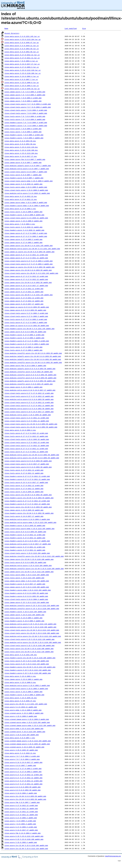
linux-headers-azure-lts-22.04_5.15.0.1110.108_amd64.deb (30, 658)
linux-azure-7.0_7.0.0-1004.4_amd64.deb (22, 759)
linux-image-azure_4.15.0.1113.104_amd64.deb (24, 615)
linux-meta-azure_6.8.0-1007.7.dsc (20, 738)
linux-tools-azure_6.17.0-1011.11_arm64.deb (24, 470)
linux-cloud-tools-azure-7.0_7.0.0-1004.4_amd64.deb (28, 107)
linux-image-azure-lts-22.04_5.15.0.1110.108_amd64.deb (29, 559)
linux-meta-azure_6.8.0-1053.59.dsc (20, 141)
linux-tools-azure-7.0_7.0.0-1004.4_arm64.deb (25, 116)
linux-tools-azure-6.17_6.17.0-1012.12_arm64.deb (26, 433)
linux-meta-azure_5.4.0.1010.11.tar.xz (22, 46)
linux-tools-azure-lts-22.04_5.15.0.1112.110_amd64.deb (29, 652)
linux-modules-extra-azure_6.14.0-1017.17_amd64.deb (28, 544)
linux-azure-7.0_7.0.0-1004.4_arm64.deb (22, 756)
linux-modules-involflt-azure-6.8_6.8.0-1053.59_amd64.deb (30, 378)
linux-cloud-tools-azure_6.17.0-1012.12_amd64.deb (27, 445)
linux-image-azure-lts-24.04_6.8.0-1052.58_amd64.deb (28, 282)
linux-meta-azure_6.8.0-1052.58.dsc (20, 144)
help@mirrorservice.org (113, 856)
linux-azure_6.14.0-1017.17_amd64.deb (21, 830)
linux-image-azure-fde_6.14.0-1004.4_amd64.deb (25, 365)
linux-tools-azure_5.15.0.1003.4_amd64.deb (23, 692)
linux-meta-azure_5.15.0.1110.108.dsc (21, 150)
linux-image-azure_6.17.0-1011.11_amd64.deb (24, 292)
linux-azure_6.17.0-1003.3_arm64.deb (21, 827)
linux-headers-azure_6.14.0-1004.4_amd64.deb (24, 621)
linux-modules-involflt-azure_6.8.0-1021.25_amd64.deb (29, 384)
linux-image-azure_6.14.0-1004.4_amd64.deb (23, 387)
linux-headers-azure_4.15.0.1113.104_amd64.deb (25, 612)
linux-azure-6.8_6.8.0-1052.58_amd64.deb (23, 790)
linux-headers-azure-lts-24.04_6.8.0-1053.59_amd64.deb (29, 498)
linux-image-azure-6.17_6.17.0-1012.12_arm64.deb (26, 276)
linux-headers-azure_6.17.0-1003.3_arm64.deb (24, 335)
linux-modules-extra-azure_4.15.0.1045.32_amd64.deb (28, 415)
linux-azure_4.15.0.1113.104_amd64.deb (22, 735)
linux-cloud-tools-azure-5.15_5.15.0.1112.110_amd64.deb (29, 639)
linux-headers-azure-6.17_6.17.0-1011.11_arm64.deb (27, 476)
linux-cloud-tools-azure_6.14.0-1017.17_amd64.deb (27, 464)
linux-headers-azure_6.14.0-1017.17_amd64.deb (25, 584)
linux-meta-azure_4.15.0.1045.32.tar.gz (22, 89)
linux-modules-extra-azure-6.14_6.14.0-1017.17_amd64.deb (30, 390)
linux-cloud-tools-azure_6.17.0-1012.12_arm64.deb (27, 442)
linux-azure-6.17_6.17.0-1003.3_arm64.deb (23, 768)
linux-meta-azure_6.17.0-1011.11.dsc (21, 199)
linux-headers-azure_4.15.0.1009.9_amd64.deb (24, 215)
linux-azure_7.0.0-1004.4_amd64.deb (20, 824)
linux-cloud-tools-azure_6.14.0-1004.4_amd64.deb (26, 599)
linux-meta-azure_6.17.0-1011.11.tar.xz (22, 58)
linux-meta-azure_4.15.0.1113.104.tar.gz (23, 39)
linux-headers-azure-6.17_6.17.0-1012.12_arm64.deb (27, 501)
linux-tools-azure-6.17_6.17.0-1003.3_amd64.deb (26, 322)
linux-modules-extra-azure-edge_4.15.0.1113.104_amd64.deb (30, 522)
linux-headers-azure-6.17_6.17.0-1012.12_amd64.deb (27, 504)
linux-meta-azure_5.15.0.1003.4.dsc (20, 676)
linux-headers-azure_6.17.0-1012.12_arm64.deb (25, 535)
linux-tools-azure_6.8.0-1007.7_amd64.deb (23, 175)
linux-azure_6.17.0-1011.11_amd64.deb (21, 815)
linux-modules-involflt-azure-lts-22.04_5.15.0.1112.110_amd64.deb (34, 556)
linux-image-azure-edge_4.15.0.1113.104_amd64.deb (27, 581)
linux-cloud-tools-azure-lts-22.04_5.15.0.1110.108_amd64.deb (32, 633)
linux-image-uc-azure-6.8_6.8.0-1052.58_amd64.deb (27, 325)
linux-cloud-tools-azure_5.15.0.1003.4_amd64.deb (26, 689)
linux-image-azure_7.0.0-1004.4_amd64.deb (23, 101)
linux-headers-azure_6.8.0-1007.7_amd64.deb (24, 178)
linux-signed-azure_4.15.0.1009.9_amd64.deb (24, 713)
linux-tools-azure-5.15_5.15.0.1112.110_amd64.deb (27, 664)
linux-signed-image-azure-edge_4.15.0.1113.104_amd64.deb (30, 725)
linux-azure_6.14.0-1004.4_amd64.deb (21, 793)
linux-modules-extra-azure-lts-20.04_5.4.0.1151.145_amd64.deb (32, 249)
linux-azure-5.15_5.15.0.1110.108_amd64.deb (24, 839)
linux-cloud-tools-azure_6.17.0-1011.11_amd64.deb (27, 421)
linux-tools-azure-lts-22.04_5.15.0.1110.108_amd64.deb (29, 649)
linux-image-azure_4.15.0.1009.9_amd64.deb (23, 221)
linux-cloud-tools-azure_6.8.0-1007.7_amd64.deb (26, 172)
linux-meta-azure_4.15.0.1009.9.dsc (20, 682)
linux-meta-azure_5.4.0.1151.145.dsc (21, 655)
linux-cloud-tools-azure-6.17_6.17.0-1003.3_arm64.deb (29, 261)
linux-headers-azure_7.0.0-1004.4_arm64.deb (24, 135)
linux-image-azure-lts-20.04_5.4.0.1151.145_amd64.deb (29, 246)
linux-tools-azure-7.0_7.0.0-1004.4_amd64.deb (25, 119)
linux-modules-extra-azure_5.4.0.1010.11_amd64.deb (27, 193)
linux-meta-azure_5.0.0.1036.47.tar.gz (22, 42)
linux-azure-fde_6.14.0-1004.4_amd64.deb (23, 833)
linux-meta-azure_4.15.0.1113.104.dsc (21, 153)
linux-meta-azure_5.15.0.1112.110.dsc (21, 147)
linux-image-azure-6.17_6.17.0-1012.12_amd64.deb (26, 279)
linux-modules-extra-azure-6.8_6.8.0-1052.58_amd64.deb (29, 409)
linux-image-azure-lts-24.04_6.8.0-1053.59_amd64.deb (28, 270)
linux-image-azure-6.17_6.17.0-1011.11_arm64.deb (26, 255)
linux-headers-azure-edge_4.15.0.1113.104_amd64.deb (28, 590)
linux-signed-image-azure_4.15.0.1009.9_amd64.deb (27, 719)
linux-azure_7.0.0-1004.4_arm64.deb (20, 821)
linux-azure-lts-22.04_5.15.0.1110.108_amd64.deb (26, 845)
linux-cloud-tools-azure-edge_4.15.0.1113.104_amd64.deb (29, 529)
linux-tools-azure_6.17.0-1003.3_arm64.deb (23, 347)
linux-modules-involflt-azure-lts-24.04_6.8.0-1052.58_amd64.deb (33, 362)
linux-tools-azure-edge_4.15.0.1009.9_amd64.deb (26, 187)
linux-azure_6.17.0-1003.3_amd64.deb (21, 818)
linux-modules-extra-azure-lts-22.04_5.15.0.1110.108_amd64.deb (33, 642)
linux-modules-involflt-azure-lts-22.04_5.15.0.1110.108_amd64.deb (34, 569)
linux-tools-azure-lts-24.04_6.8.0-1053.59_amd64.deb (28, 507)
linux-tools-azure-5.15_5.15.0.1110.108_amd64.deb (27, 661)
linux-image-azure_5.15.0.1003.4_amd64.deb (23, 679)
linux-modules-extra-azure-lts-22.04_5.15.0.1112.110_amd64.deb (33, 636)
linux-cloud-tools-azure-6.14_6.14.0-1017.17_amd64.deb (29, 412)
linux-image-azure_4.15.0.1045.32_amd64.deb (24, 510)
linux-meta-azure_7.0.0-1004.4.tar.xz (21, 61)
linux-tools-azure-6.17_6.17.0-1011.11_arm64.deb (26, 449)
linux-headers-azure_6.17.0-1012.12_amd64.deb (25, 538)
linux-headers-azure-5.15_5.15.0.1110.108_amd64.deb (28, 673)
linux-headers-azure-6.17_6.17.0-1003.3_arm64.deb (27, 341)
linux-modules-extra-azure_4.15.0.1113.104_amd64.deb (28, 565)
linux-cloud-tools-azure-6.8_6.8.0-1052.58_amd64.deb (28, 467)
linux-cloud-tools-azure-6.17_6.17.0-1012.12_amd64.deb (29, 396)
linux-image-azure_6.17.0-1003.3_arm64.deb (23, 239)
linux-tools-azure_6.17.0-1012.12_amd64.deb (24, 489)
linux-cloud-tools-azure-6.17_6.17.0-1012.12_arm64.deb (29, 393)
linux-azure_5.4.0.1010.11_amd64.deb (21, 707)
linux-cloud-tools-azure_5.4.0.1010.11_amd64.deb (26, 218)
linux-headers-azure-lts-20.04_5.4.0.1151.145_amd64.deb (29, 329)
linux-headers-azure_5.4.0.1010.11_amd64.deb (24, 230)
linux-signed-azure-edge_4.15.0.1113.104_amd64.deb (27, 722)
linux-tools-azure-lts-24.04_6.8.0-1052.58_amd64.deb (28, 495)
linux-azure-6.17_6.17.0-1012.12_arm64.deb (23, 775)
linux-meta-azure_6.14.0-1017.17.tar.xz (22, 64)
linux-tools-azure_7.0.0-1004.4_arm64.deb (23, 129)
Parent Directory (12, 33)
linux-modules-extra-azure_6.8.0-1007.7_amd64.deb (27, 169)
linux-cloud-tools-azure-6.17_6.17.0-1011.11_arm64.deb (29, 402)
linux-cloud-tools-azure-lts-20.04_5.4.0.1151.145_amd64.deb (31, 273)
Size (84, 28)
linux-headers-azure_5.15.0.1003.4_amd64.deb (24, 695)
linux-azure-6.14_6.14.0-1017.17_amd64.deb (23, 762)
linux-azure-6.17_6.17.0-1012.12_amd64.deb (23, 778)
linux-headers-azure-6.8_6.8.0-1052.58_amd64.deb (26, 596)
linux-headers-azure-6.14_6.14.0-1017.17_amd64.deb (27, 541)
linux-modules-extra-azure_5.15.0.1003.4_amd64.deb (27, 685)
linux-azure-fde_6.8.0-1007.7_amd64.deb (22, 802)
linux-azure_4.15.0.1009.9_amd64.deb (21, 716)
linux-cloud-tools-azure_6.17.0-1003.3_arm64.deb (26, 313)
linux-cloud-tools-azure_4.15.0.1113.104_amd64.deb (27, 553)
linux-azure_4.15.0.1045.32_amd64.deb (21, 750)
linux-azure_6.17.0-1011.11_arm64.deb (21, 812)
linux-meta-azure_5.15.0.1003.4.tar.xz (22, 86)
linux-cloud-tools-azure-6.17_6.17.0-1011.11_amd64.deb (29, 405)
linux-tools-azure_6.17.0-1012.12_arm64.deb (24, 485)
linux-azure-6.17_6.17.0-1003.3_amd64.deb (23, 772)
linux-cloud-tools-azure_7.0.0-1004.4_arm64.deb (26, 110)
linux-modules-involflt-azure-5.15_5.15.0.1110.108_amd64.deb (32, 609)
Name (6, 28)
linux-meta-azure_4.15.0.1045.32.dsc (21, 698)
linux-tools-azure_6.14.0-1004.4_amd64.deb (23, 618)
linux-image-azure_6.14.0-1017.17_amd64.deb (24, 304)
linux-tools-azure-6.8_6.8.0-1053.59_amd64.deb (25, 532)
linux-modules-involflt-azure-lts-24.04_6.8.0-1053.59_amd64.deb (33, 353)
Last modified (71, 28)
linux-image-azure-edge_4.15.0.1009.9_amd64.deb (26, 202)
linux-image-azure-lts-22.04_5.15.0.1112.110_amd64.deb (29, 572)
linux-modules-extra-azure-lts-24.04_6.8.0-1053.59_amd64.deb (32, 458)
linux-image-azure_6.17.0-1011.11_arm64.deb (24, 289)
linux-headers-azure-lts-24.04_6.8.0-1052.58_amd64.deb (29, 513)
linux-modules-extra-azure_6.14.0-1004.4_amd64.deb (27, 519)
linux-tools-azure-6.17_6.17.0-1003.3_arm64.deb (26, 319)
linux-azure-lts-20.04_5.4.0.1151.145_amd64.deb (26, 704)
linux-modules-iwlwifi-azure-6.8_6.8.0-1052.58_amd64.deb (30, 381)
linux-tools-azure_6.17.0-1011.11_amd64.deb (24, 473)
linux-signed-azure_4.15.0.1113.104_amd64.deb (25, 732)
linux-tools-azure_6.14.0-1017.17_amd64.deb (24, 516)
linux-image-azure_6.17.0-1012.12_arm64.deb (24, 298)
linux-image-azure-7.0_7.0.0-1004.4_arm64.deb (25, 92)
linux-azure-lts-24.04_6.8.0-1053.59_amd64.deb (25, 796)
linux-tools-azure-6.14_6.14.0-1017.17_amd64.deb (26, 482)
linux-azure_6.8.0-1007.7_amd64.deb (20, 765)
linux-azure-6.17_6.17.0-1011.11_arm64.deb (23, 781)
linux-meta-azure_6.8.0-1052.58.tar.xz (22, 52)
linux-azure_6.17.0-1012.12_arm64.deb (21, 805)
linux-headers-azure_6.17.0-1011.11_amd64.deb (25, 550)
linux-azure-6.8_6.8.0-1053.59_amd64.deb (23, 787)
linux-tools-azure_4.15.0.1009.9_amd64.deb (23, 212)
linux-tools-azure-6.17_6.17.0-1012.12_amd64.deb (26, 436)
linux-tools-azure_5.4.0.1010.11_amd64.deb (23, 227)
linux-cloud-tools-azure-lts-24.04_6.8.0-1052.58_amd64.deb (31, 427)
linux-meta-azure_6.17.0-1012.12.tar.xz (22, 55)
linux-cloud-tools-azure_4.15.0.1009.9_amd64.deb (26, 190)
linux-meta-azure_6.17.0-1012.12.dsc (21, 196)
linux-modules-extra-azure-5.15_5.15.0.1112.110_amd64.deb (30, 624)
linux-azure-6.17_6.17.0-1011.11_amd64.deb (23, 784)
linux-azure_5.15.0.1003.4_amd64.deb (21, 842)
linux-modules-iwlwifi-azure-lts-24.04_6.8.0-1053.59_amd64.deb (33, 356)
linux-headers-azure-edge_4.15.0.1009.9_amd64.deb (27, 206)
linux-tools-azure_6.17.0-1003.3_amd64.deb (23, 350)
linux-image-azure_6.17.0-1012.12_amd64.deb (24, 301)
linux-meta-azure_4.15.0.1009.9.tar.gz (22, 82)
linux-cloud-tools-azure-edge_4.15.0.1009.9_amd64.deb (29, 181)
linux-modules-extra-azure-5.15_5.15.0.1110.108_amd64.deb (30, 627)
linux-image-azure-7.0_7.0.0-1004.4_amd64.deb (25, 95)
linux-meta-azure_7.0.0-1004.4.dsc (20, 224)
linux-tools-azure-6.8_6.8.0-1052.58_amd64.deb (25, 562)
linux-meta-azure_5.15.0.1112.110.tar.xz (23, 70)
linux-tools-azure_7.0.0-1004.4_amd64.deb (23, 132)
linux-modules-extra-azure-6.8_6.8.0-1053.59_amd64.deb (29, 399)
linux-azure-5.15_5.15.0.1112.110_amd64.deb (24, 836)
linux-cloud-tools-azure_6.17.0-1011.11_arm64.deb (27, 418)
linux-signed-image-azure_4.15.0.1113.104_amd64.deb (28, 741)
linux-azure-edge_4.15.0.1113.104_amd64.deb (24, 728)
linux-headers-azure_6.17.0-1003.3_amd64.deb (24, 338)
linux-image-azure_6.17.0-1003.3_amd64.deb (23, 242)
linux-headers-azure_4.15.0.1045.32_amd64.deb (25, 525)
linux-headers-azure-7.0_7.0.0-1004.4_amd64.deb (26, 126)
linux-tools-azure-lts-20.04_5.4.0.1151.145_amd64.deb (29, 295)
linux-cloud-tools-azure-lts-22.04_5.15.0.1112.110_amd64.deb (32, 630)
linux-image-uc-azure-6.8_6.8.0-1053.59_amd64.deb (27, 307)
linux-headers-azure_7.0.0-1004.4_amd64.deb (24, 138)
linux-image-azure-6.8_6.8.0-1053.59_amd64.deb (25, 310)
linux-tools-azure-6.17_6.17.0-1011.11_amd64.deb (26, 452)
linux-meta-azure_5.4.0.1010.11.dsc (20, 753)
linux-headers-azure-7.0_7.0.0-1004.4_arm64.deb (26, 122)
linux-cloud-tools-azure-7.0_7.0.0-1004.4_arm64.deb (28, 104)
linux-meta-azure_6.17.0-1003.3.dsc (20, 209)
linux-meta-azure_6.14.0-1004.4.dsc (20, 430)
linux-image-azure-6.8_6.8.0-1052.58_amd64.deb (25, 332)
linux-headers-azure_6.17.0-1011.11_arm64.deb (25, 547)
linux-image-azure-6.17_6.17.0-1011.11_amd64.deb (26, 258)
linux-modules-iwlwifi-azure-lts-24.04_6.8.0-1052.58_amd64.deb (33, 359)
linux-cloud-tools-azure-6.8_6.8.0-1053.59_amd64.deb (28, 461)
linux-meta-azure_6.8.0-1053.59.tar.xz (22, 49)
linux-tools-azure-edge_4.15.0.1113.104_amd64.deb (27, 575)
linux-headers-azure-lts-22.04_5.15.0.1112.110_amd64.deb (30, 667)
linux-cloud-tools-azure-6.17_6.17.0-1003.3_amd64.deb (29, 264)
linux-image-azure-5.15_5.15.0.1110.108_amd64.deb (27, 587)
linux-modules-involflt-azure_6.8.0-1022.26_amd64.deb (29, 372)
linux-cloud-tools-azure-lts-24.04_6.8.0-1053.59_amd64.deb (31, 424)
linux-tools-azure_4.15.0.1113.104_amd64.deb (24, 578)
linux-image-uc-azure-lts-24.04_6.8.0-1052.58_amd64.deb (29, 267)
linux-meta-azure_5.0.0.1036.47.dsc (20, 701)
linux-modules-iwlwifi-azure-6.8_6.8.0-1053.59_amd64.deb (30, 369)
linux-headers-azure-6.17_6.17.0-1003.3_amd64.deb (27, 344)
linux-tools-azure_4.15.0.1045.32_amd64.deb (24, 492)
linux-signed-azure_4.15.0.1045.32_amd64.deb (24, 747)
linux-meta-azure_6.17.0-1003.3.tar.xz (22, 67)
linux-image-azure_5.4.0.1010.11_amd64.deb (23, 184)
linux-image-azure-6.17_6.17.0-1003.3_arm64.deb (26, 233)
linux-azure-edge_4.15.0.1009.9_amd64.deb (23, 710)
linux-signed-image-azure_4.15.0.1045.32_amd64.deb (27, 744)
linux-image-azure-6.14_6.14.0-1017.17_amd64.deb (26, 286)
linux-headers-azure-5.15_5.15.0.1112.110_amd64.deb (28, 670)
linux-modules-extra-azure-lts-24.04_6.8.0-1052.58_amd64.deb (32, 455)
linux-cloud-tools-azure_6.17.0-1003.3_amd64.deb (26, 316)
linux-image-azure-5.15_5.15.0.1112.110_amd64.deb (27, 602)
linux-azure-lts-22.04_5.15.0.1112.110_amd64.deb (26, 848)
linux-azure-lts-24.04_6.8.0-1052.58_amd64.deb (25, 799)
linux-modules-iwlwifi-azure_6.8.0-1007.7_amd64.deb (28, 166)
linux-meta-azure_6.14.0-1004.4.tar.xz (22, 76)
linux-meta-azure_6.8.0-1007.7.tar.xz (21, 79)
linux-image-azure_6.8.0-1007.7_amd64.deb (23, 162)
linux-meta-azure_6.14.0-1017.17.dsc (21, 156)
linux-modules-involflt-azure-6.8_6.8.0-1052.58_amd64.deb (30, 375)
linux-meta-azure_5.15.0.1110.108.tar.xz (23, 73)
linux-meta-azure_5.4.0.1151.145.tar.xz (22, 36)
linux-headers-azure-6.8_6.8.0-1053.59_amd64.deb (26, 593)
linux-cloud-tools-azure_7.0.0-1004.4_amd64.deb (26, 113)
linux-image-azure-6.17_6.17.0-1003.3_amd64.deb (26, 236)
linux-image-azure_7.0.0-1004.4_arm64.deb (23, 98)
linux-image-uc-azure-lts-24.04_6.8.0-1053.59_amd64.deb (29, 252)
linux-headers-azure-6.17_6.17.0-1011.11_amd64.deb (27, 479)
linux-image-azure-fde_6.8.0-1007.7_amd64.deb (25, 159)
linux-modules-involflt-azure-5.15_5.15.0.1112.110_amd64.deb (32, 605)
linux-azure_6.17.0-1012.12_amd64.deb (21, 808)
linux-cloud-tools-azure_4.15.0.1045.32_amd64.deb (27, 439)
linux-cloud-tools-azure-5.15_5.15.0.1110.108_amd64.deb (29, 645)
